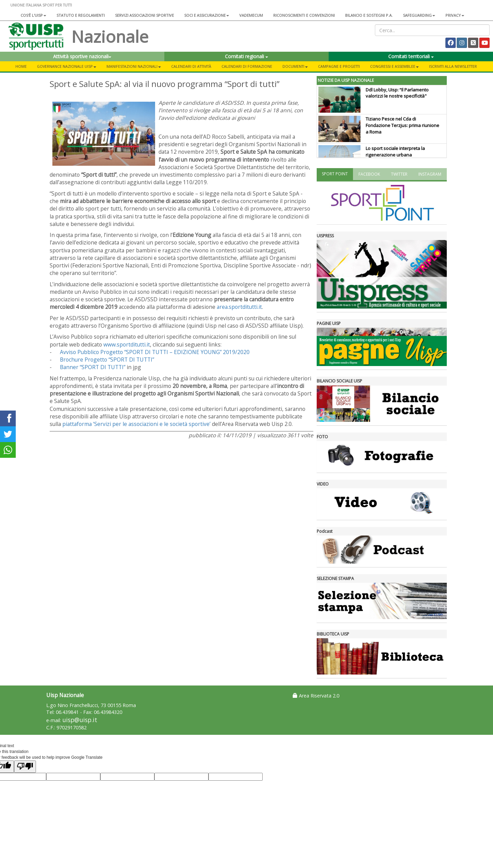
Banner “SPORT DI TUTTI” (93, 367)
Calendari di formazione (247, 66)
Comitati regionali (246, 56)
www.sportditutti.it (127, 344)
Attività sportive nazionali (82, 56)
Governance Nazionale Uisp (67, 66)
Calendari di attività (191, 66)
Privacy (455, 15)
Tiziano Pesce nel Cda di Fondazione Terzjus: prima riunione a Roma (402, 125)
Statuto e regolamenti (81, 15)
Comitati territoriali (411, 56)
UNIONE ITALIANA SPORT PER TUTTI (41, 5)
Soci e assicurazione (207, 15)
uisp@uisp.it (80, 720)
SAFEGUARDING (419, 15)
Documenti (295, 66)
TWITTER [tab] (399, 174)
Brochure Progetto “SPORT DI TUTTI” (107, 360)
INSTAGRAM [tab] (430, 174)
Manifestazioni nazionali (134, 66)
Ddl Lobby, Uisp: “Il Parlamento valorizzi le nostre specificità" (397, 93)
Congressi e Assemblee (394, 66)
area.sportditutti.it (239, 307)
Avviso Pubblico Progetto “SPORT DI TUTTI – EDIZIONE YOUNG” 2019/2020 (155, 352)
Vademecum (251, 15)
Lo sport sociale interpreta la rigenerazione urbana (395, 152)
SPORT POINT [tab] (335, 174)
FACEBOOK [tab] (369, 174)
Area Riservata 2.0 (316, 696)
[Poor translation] (25, 766)
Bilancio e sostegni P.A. (369, 15)
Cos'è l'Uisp (33, 15)
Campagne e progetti (339, 66)
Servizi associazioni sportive (144, 15)
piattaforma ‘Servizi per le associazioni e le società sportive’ (136, 424)
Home (21, 66)
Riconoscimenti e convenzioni (304, 15)
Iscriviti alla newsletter (453, 66)
